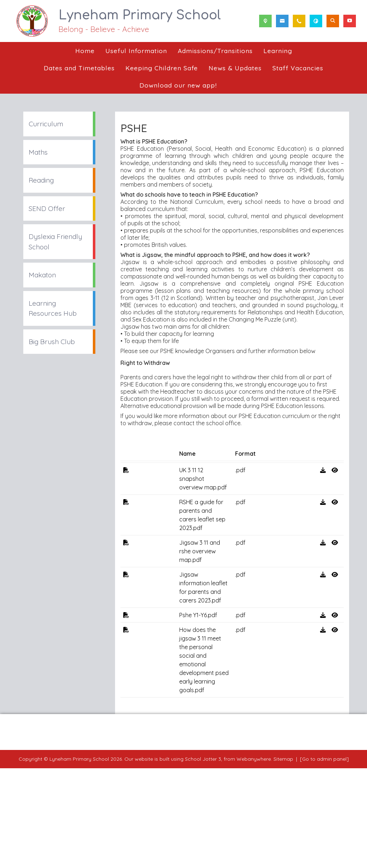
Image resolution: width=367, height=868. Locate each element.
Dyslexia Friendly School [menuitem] (55, 242)
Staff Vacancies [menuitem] (298, 68)
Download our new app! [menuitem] (178, 85)
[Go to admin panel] (324, 859)
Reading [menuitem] (41, 180)
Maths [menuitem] (38, 152)
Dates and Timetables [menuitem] (79, 68)
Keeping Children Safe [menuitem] (162, 68)
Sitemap (283, 859)
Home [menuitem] (85, 51)
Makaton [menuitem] (42, 275)
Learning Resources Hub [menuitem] (53, 308)
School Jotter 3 (203, 859)
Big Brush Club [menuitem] (52, 342)
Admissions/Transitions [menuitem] (215, 51)
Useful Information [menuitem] (136, 51)
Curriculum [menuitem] (46, 124)
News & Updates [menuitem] (235, 68)
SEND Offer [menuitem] (47, 208)
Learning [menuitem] (278, 51)
